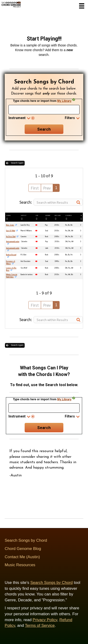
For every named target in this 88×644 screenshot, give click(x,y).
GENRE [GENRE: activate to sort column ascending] (48, 215)
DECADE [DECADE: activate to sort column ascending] (58, 215)
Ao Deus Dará (11, 237)
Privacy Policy (45, 620)
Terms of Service (40, 625)
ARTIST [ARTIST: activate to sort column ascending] (24, 215)
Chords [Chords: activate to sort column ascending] (69, 215)
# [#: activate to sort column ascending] (81, 215)
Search (44, 129)
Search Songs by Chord (26, 540)
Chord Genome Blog (23, 549)
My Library (64, 101)
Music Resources (20, 565)
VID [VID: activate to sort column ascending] (37, 215)
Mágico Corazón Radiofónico (12, 276)
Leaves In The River (11, 269)
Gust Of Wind (11, 231)
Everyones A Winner (11, 262)
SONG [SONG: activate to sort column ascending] (8, 215)
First (35, 188)
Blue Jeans (10, 225)
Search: (51, 202)
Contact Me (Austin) (22, 557)
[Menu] (82, 6)
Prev (47, 188)
